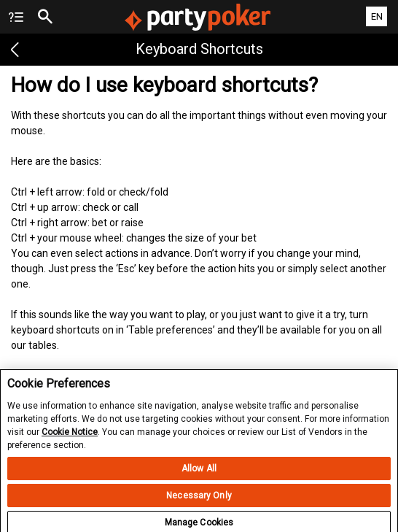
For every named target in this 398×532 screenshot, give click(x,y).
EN (377, 16)
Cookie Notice (70, 436)
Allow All (199, 473)
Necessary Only (199, 500)
